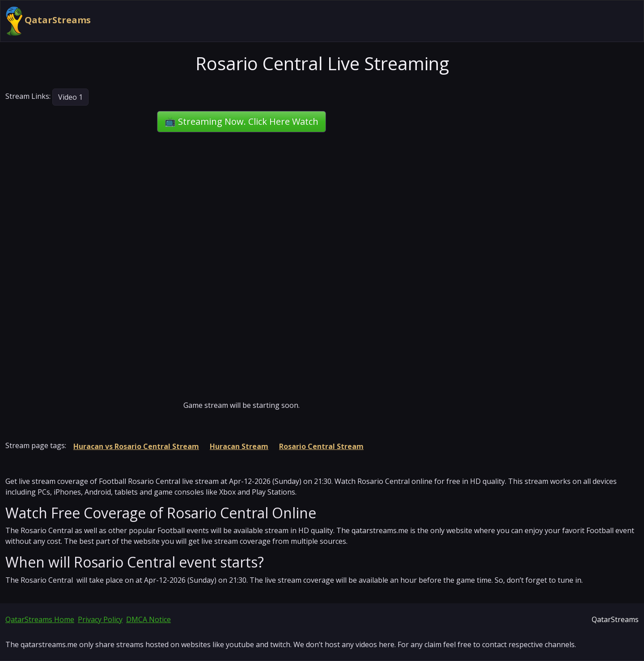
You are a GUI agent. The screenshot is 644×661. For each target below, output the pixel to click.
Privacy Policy (100, 619)
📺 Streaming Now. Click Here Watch (241, 121)
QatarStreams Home (40, 619)
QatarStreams (48, 21)
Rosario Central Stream (321, 446)
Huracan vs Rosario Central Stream (136, 446)
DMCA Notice (148, 619)
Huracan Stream (239, 446)
